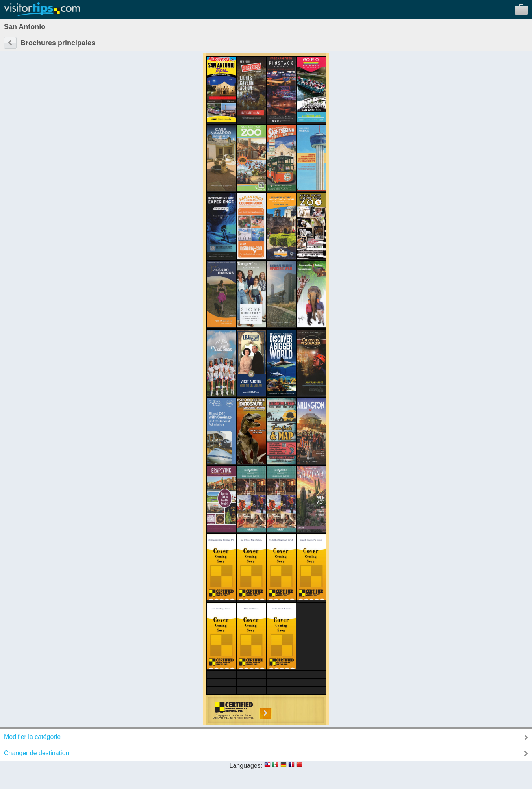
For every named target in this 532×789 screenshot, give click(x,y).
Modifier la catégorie (32, 737)
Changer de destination (36, 753)
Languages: (246, 766)
